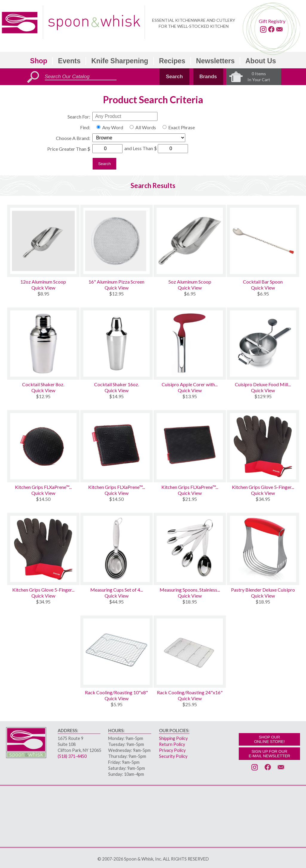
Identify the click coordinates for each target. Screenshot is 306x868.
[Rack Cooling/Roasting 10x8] (117, 652)
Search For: (79, 117)
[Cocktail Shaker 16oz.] (117, 344)
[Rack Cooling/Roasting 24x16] (190, 652)
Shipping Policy (173, 738)
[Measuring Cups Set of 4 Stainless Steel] (117, 549)
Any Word (113, 127)
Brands (208, 77)
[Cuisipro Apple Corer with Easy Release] (190, 344)
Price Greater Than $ (69, 149)
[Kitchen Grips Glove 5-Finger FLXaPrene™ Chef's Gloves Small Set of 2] (43, 549)
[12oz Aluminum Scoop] (43, 241)
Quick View (43, 288)
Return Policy (172, 744)
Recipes (172, 61)
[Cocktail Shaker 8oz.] (43, 344)
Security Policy (173, 756)
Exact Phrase (182, 127)
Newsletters (215, 61)
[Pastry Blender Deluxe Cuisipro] (263, 549)
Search (174, 77)
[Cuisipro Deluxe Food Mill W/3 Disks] (263, 344)
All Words (146, 127)
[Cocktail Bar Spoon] (263, 241)
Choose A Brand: (73, 138)
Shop (39, 61)
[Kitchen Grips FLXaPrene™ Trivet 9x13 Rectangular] (190, 446)
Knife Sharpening (120, 61)
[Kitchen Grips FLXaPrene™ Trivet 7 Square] (117, 446)
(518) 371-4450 (72, 756)
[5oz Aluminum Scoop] (190, 241)
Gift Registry (272, 21)
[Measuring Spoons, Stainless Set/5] (190, 549)
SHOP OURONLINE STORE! (269, 739)
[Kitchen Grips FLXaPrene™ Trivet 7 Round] (43, 446)
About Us (261, 61)
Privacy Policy (172, 750)
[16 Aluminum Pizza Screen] (117, 241)
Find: (85, 127)
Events (69, 61)
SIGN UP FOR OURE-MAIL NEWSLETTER (269, 754)
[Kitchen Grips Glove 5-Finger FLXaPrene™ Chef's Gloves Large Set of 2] (263, 446)
